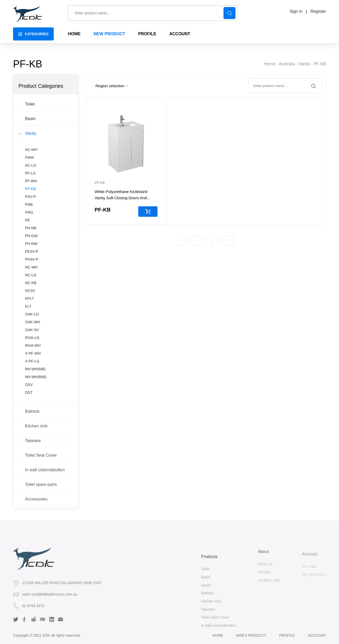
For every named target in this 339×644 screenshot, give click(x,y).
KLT (28, 330)
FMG (29, 236)
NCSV (30, 315)
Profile (287, 635)
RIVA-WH (33, 370)
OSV (29, 409)
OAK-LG (32, 338)
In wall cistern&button (45, 491)
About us (265, 584)
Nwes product (251, 635)
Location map (269, 600)
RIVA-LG (32, 362)
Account (317, 635)
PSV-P (30, 221)
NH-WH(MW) (36, 401)
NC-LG (31, 299)
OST (29, 417)
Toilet (30, 119)
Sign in (296, 11)
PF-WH (31, 205)
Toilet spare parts (41, 505)
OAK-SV (32, 354)
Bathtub (32, 432)
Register (318, 11)
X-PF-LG (32, 385)
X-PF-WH (33, 377)
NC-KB (31, 307)
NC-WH (31, 291)
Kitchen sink (36, 447)
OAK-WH (33, 346)
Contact (264, 592)
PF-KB (320, 65)
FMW (29, 182)
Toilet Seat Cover (41, 476)
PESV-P (32, 276)
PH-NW (31, 268)
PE (28, 244)
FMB (29, 229)
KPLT (29, 323)
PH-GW (31, 260)
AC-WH (31, 174)
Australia (287, 65)
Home (270, 65)
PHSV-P (32, 283)
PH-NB (31, 252)
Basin (30, 134)
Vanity (304, 65)
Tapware (33, 461)
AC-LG (31, 189)
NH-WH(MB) (35, 393)
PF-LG (30, 197)
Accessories (36, 520)
